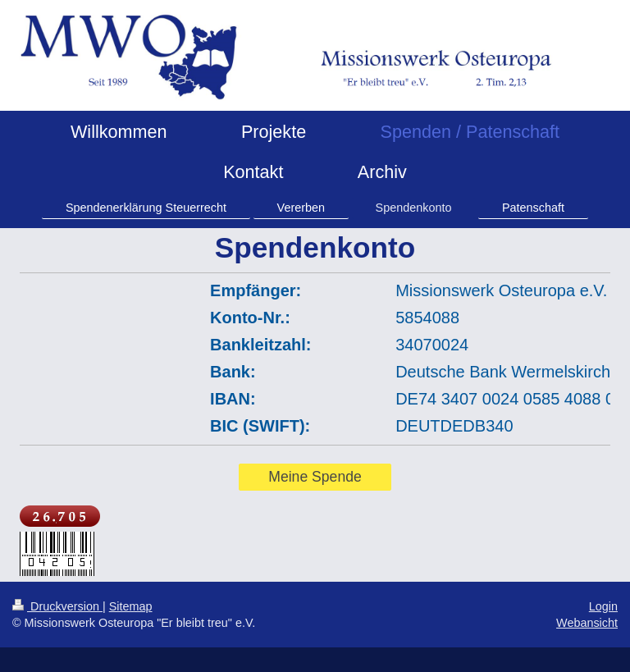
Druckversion (57, 606)
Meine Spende (315, 477)
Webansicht (587, 623)
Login (603, 606)
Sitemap (131, 606)
